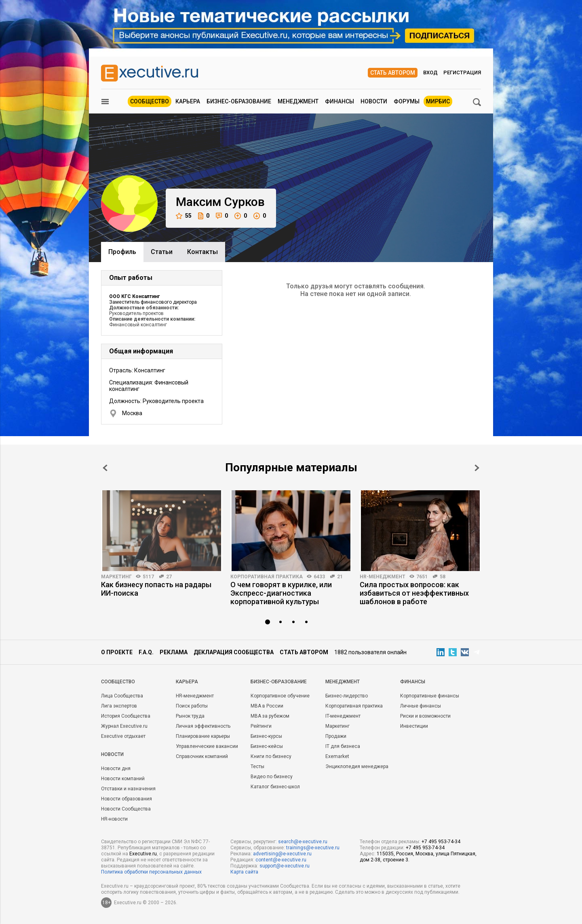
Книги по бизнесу (271, 756)
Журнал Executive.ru (124, 726)
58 (443, 577)
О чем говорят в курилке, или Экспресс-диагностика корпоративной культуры (281, 593)
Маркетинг (116, 577)
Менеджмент (298, 101)
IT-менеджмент (343, 716)
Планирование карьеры (203, 736)
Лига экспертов (119, 706)
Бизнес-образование (239, 101)
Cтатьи (162, 252)
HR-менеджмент (383, 577)
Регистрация (462, 72)
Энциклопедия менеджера (357, 766)
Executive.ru (143, 854)
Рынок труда (190, 716)
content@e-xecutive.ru (281, 860)
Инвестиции (414, 726)
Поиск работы (192, 706)
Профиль (122, 252)
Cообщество (118, 682)
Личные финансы (421, 706)
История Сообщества (126, 716)
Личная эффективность (203, 726)
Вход (430, 72)
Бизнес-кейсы (267, 746)
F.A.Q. (146, 652)
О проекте (117, 652)
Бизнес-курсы (266, 736)
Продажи (336, 736)
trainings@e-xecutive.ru (313, 848)
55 (184, 216)
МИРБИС (438, 101)
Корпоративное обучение (280, 696)
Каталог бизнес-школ (275, 787)
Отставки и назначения (128, 789)
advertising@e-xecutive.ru (282, 854)
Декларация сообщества (234, 652)
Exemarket (337, 756)
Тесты (257, 766)
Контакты (202, 252)
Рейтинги (261, 726)
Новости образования (127, 799)
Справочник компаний (202, 756)
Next (477, 468)
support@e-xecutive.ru (285, 866)
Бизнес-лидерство (347, 696)
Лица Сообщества (122, 696)
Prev (105, 468)
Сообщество (150, 101)
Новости (374, 101)
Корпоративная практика (267, 577)
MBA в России (267, 706)
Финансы (339, 101)
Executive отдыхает (123, 736)
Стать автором (393, 73)
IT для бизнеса (343, 746)
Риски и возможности (425, 716)
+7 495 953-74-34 (441, 842)
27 (169, 577)
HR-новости (114, 819)
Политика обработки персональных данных (151, 872)
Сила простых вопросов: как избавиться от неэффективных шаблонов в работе (414, 593)
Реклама (174, 652)
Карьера (188, 101)
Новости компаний (123, 779)
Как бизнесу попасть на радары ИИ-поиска (156, 589)
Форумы (407, 101)
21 (340, 577)
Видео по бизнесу (272, 777)
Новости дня (116, 769)
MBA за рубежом (270, 716)
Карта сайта (244, 872)
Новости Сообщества (126, 809)
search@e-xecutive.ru (303, 842)
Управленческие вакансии (207, 746)
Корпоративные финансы (430, 696)
